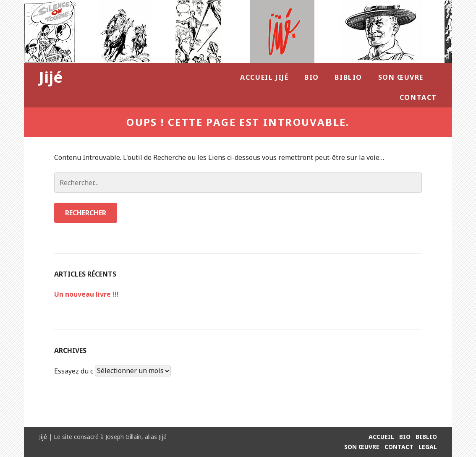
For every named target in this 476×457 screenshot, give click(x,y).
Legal (428, 447)
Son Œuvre (401, 77)
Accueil (381, 437)
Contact (418, 97)
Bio (312, 77)
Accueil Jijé (264, 77)
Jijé (51, 77)
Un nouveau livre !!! (86, 294)
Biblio (348, 77)
